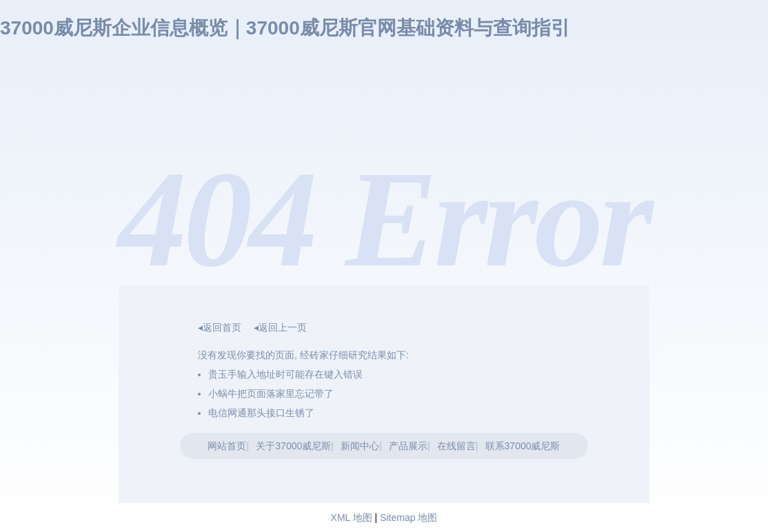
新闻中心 (360, 446)
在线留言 (456, 446)
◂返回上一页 (280, 327)
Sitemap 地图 (408, 518)
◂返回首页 (220, 327)
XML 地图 (352, 518)
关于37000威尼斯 (293, 446)
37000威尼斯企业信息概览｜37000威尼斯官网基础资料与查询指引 (285, 28)
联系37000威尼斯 (523, 446)
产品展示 (408, 446)
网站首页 (227, 446)
